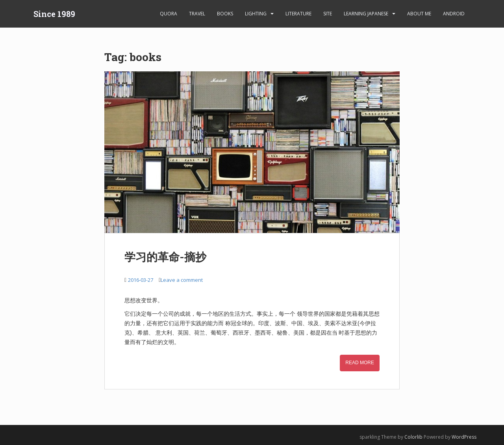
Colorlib (413, 437)
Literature (298, 14)
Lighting (256, 14)
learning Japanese (366, 14)
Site (328, 14)
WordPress (464, 437)
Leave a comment (182, 280)
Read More (360, 363)
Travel (197, 14)
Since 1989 (54, 14)
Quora (169, 14)
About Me (419, 14)
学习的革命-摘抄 (165, 257)
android (454, 14)
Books (225, 14)
